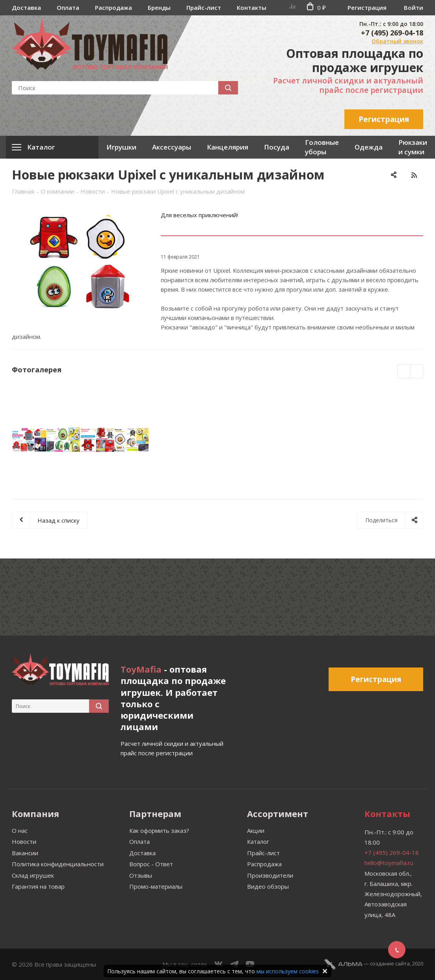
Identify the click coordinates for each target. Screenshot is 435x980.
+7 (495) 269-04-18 (392, 33)
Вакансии (25, 853)
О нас (20, 830)
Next (417, 372)
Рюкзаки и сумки (413, 147)
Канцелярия (228, 147)
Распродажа (113, 7)
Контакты (252, 7)
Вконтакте (219, 964)
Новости (24, 841)
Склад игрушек (33, 875)
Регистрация (367, 7)
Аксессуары (172, 147)
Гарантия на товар (38, 886)
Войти (414, 7)
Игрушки (121, 147)
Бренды (159, 7)
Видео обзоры (268, 886)
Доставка (26, 7)
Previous (404, 372)
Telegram (234, 964)
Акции (256, 830)
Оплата (68, 7)
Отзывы (141, 875)
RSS (414, 175)
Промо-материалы (156, 886)
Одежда (369, 147)
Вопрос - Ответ (151, 864)
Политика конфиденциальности (58, 864)
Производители (270, 875)
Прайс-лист (204, 7)
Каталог (258, 841)
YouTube (250, 964)
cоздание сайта (390, 963)
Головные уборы (322, 147)
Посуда (277, 147)
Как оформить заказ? (159, 830)
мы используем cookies (288, 971)
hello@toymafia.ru (389, 863)
